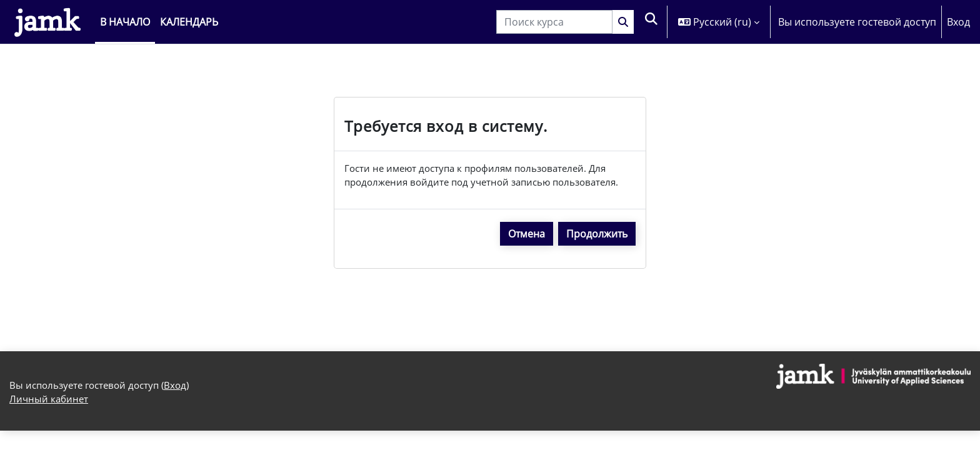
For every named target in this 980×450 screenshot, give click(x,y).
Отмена (527, 236)
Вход (958, 22)
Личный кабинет (50, 404)
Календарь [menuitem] (189, 22)
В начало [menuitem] (125, 22)
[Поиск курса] (554, 22)
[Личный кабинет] (47, 22)
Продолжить (597, 236)
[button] (651, 22)
